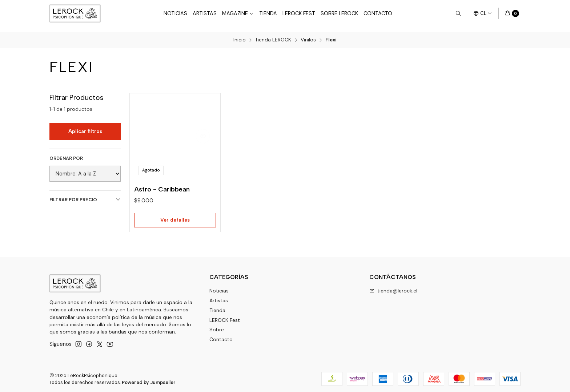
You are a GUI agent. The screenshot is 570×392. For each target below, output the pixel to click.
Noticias (175, 13)
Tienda (268, 13)
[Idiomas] (483, 13)
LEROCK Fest (225, 315)
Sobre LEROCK (339, 13)
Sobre (217, 325)
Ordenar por (66, 153)
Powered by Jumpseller (149, 378)
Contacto (378, 13)
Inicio (240, 35)
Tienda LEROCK (273, 35)
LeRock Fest (299, 13)
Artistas (205, 13)
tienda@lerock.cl (393, 286)
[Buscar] (458, 13)
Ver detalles (175, 215)
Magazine (238, 13)
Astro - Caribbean (162, 184)
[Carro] (512, 13)
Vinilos (308, 35)
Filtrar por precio (85, 195)
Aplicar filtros (85, 126)
